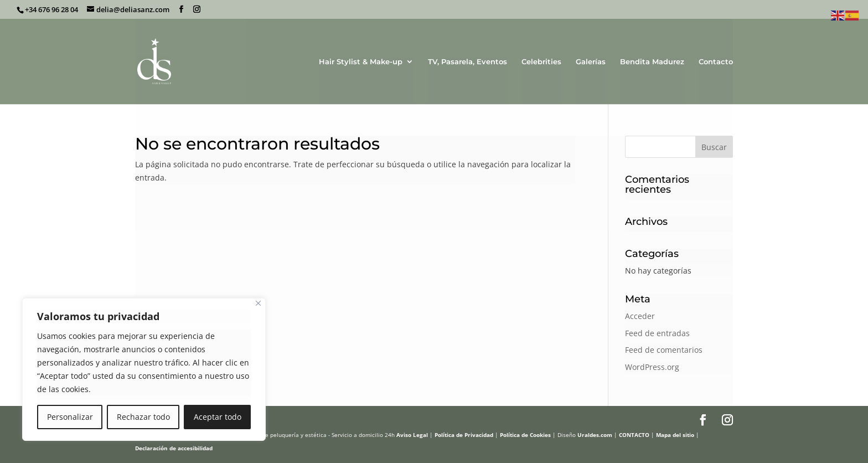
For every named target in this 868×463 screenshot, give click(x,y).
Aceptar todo (218, 417)
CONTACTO (634, 435)
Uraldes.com (595, 435)
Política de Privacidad (464, 435)
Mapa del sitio (675, 435)
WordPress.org (652, 367)
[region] (144, 369)
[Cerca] (258, 303)
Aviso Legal (412, 435)
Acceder (640, 316)
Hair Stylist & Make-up (361, 62)
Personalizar (70, 417)
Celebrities (541, 62)
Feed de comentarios (664, 350)
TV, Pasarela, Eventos (467, 62)
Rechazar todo (143, 417)
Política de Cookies (525, 435)
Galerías (591, 62)
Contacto (716, 62)
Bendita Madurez (652, 62)
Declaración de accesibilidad (174, 448)
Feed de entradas (657, 333)
